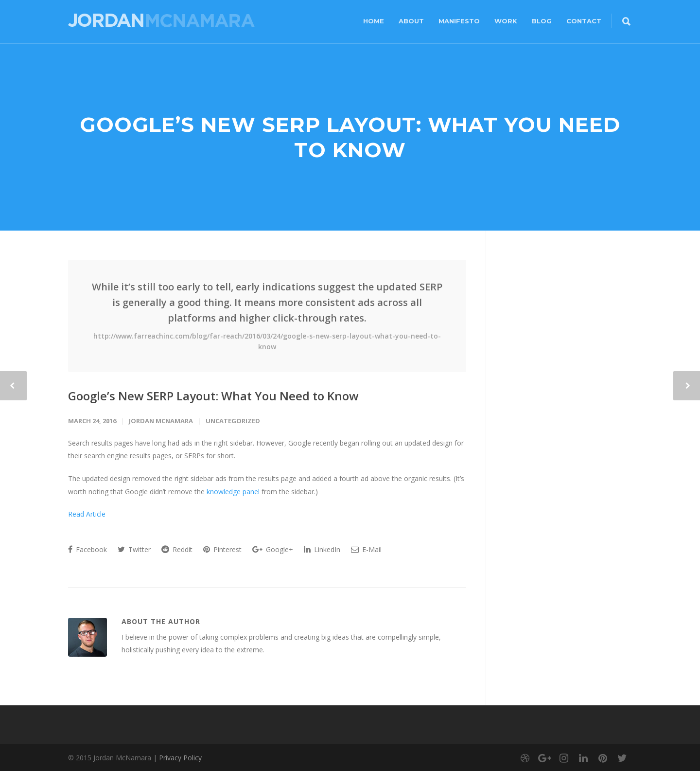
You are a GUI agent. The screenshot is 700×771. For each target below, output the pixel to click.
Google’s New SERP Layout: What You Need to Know (213, 396)
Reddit (177, 549)
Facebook (87, 549)
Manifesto (459, 21)
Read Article (88, 514)
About (411, 21)
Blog (542, 21)
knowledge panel (233, 492)
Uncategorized (233, 421)
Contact (584, 21)
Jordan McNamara (161, 421)
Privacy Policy (180, 758)
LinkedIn (322, 549)
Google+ (273, 549)
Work (506, 21)
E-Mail (366, 549)
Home (374, 21)
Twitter (134, 549)
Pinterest (222, 549)
